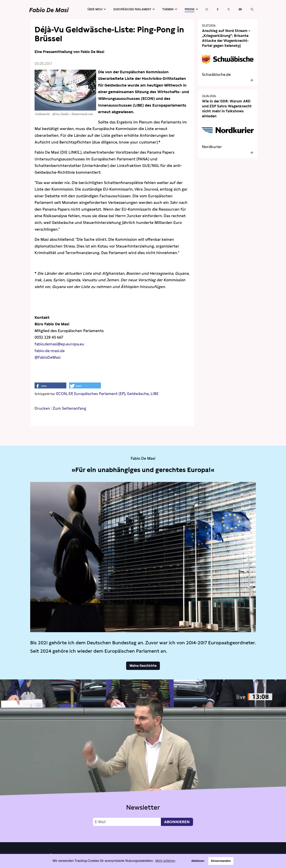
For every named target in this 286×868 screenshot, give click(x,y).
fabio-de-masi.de (50, 351)
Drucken (42, 408)
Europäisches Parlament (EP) (100, 394)
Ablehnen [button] (198, 861)
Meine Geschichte (143, 666)
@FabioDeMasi (48, 357)
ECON (61, 394)
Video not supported (143, 760)
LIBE (155, 394)
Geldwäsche (138, 394)
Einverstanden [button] (221, 861)
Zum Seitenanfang (69, 408)
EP (70, 394)
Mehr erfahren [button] (165, 861)
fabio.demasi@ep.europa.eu (59, 344)
